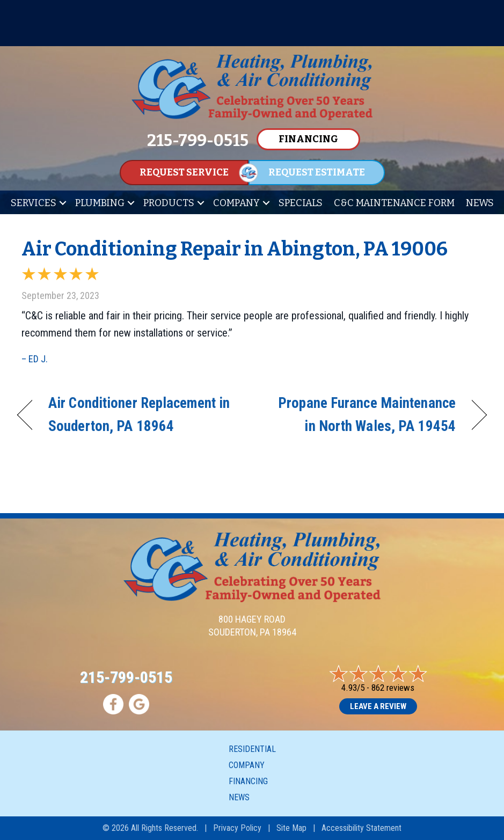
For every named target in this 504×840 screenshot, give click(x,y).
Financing (248, 781)
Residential (252, 749)
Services (34, 203)
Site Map (291, 828)
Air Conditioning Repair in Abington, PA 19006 (235, 249)
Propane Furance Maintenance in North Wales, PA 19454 (361, 415)
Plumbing (100, 203)
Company (236, 203)
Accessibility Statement (361, 828)
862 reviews (393, 688)
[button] (63, 203)
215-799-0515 (126, 677)
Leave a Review (378, 706)
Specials (301, 203)
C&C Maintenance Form (394, 203)
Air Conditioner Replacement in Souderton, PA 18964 (139, 415)
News (480, 203)
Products (169, 203)
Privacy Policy (237, 828)
